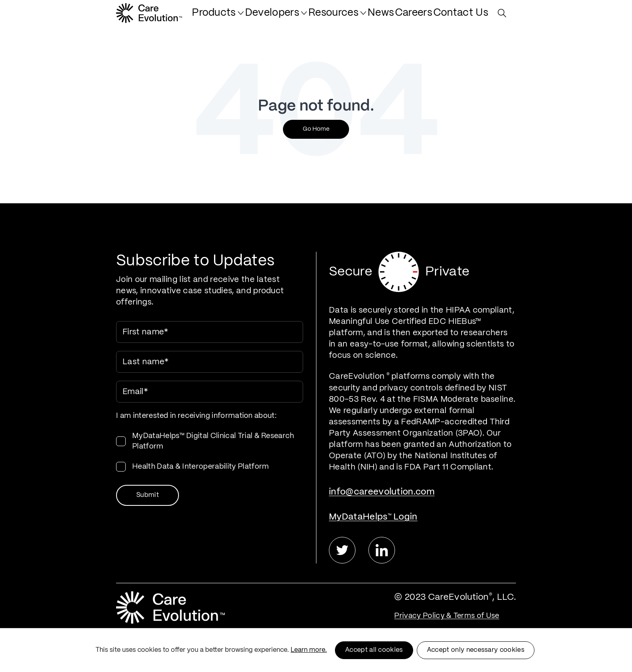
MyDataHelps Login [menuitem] (373, 517)
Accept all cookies (374, 650)
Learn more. (309, 650)
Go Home (316, 129)
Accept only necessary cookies (476, 650)
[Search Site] (504, 17)
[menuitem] (259, 17)
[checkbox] (210, 451)
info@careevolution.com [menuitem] (382, 492)
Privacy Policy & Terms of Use (447, 616)
